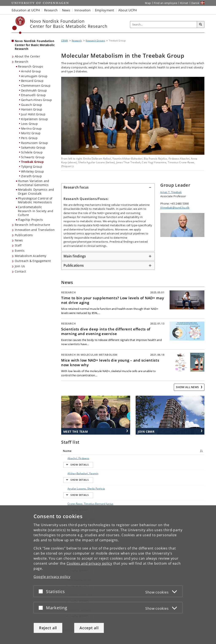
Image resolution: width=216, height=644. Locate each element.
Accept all (89, 628)
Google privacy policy (52, 577)
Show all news (188, 387)
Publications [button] (74, 265)
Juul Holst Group (33, 114)
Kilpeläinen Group (34, 119)
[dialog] (108, 575)
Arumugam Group (34, 76)
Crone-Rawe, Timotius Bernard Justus (77, 486)
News (19, 240)
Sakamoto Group (33, 147)
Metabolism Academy (30, 256)
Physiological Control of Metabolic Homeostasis (35, 200)
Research (22, 62)
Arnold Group (31, 71)
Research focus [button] (76, 187)
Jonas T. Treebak (171, 192)
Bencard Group (32, 81)
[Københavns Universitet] (19, 25)
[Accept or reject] (42, 591)
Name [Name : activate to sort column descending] (67, 451)
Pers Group (29, 138)
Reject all (48, 628)
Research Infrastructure (32, 225)
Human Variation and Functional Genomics (34, 183)
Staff (18, 245)
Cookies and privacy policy (89, 563)
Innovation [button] (83, 10)
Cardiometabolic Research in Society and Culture (36, 211)
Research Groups (31, 66)
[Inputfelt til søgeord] (164, 25)
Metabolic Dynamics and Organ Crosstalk (36, 192)
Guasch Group (32, 105)
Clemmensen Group (36, 86)
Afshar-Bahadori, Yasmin (79, 466)
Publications (24, 235)
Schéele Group (32, 152)
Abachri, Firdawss (74, 458)
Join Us (20, 266)
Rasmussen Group (35, 143)
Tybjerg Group (32, 167)
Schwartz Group (33, 157)
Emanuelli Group (34, 95)
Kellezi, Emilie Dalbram (78, 503)
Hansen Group (32, 109)
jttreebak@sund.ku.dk (175, 208)
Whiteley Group (32, 171)
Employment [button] (105, 10)
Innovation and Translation (35, 230)
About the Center (27, 56)
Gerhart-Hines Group (37, 100)
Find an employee (165, 3)
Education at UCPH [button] (26, 10)
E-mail (193, 458)
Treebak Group (32, 162)
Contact (20, 271)
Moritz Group (31, 133)
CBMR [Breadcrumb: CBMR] (65, 41)
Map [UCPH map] (148, 3)
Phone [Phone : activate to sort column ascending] (157, 451)
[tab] (108, 188)
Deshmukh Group (34, 90)
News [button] (66, 10)
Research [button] (51, 10)
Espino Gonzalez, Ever (77, 495)
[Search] (201, 25)
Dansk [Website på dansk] (195, 3)
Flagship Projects (30, 220)
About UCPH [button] (128, 10)
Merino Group (31, 128)
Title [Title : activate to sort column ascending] (102, 451)
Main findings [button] (75, 256)
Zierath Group (31, 176)
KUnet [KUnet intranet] (184, 3)
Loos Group (29, 124)
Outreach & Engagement (33, 261)
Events (20, 251)
